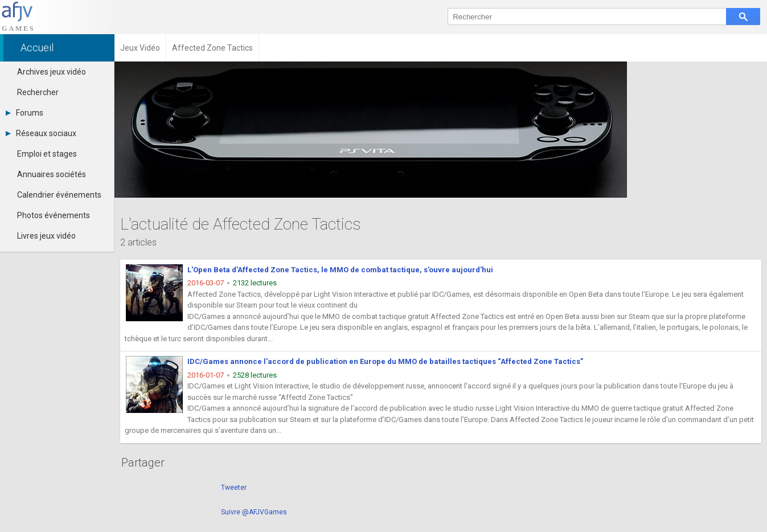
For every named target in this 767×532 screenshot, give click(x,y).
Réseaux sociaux (41, 133)
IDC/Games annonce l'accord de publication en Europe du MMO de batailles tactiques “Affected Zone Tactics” (385, 361)
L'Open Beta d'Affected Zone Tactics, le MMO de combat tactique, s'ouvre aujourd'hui (340, 270)
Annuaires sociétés (52, 174)
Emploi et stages (47, 154)
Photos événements (54, 215)
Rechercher (38, 92)
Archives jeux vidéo (52, 72)
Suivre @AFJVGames (254, 512)
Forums (24, 113)
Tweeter (234, 488)
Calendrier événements (59, 195)
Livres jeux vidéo (46, 236)
